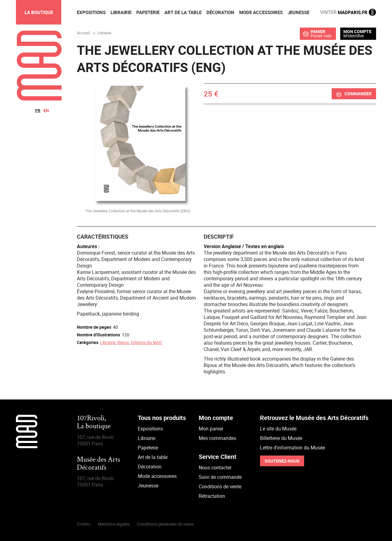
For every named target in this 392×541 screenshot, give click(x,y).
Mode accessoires (157, 476)
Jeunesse (148, 486)
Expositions (150, 429)
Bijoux (123, 342)
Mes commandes (217, 438)
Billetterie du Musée (281, 438)
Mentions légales (114, 524)
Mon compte (357, 32)
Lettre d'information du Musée (292, 448)
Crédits (84, 524)
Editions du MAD (146, 342)
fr (38, 110)
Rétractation (212, 496)
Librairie (108, 342)
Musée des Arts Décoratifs (98, 464)
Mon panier (211, 429)
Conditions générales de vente (165, 524)
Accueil (83, 33)
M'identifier (354, 36)
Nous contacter (215, 467)
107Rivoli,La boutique (94, 423)
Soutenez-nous (282, 461)
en (46, 110)
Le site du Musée (278, 429)
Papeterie (148, 448)
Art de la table (153, 457)
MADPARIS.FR (348, 12)
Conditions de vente (220, 486)
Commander (358, 94)
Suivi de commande (220, 477)
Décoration (150, 467)
